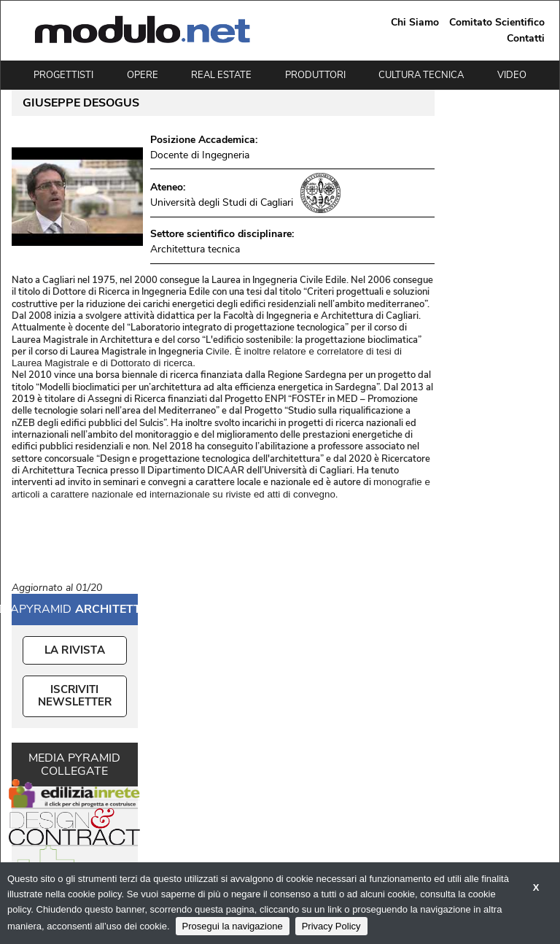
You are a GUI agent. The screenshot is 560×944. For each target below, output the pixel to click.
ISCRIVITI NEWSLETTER (75, 696)
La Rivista (75, 650)
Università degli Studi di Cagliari (222, 202)
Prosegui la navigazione (233, 926)
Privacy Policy (331, 926)
